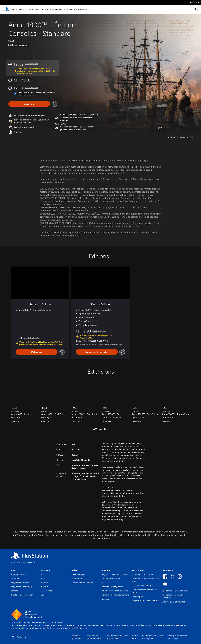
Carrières (15, 579)
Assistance (83, 10)
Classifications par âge (142, 586)
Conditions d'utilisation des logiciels (153, 637)
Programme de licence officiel (146, 601)
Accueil (14, 563)
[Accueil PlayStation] (6, 10)
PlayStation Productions (22, 587)
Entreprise (16, 591)
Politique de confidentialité (94, 637)
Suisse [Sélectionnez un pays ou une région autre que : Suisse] (19, 637)
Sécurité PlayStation (111, 579)
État (103, 583)
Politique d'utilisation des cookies (178, 637)
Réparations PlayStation (113, 587)
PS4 (27, 10)
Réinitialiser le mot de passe (115, 591)
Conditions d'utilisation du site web (118, 637)
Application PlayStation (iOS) (175, 591)
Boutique (71, 10)
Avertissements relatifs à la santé (117, 490)
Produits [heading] (46, 570)
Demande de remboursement (115, 595)
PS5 (20, 10)
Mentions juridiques (77, 637)
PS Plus (35, 10)
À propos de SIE (18, 575)
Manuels (105, 599)
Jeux (13, 10)
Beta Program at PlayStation (175, 602)
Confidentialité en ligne (82, 583)
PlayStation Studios (20, 583)
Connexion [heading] (168, 570)
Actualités (59, 10)
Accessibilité (77, 579)
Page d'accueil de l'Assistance (115, 575)
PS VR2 (44, 583)
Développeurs (138, 597)
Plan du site (136, 637)
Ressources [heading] (138, 570)
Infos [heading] (14, 570)
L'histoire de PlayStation (22, 595)
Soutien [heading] (106, 570)
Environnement (78, 575)
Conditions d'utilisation (142, 575)
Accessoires (47, 10)
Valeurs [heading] (76, 570)
